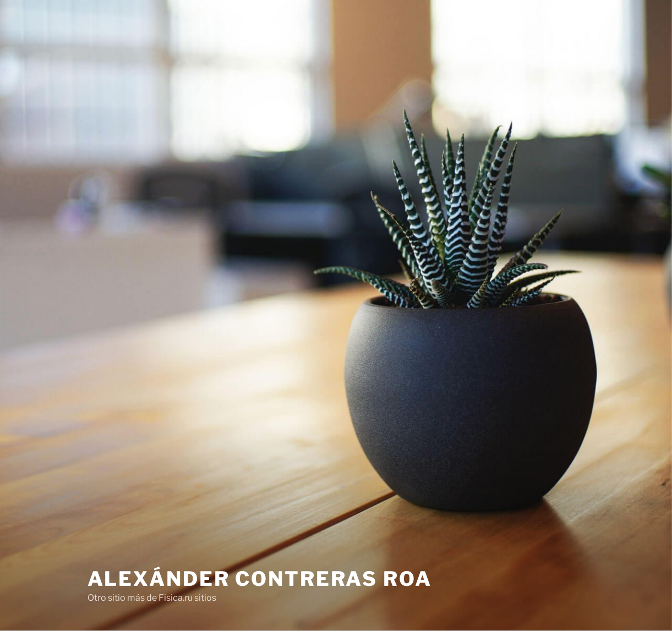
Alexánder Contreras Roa (260, 579)
